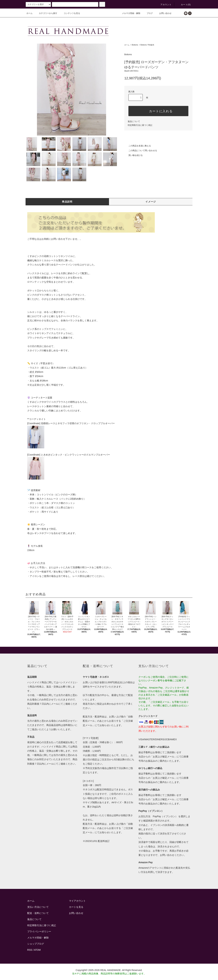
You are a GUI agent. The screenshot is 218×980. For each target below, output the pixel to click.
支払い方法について (38, 907)
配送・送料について (38, 913)
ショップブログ (36, 944)
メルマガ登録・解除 (129, 13)
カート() (184, 5)
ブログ (148, 13)
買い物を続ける (134, 155)
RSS (30, 950)
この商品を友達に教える (138, 146)
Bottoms (135, 45)
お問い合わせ (163, 13)
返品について (134, 121)
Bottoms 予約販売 (147, 45)
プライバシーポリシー (39, 931)
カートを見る (76, 907)
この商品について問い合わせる (141, 151)
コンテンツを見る (70, 13)
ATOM (37, 950)
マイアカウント (77, 901)
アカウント (164, 5)
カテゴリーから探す (46, 13)
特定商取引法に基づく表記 (140, 125)
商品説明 (67, 202)
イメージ (151, 202)
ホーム (29, 13)
